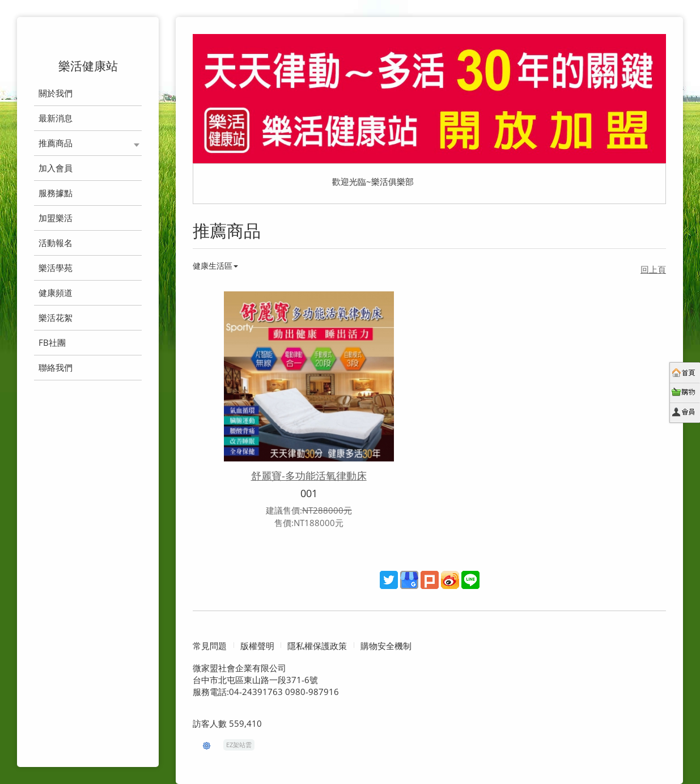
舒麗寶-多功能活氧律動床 (309, 476)
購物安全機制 (386, 646)
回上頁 (653, 269)
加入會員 (56, 168)
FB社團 (52, 342)
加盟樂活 (56, 218)
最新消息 (56, 118)
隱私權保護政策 (317, 646)
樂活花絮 (56, 317)
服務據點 (56, 193)
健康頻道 (56, 293)
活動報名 (56, 243)
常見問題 (210, 646)
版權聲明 (257, 646)
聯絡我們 (56, 367)
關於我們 (56, 93)
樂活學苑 (56, 268)
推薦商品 (56, 143)
